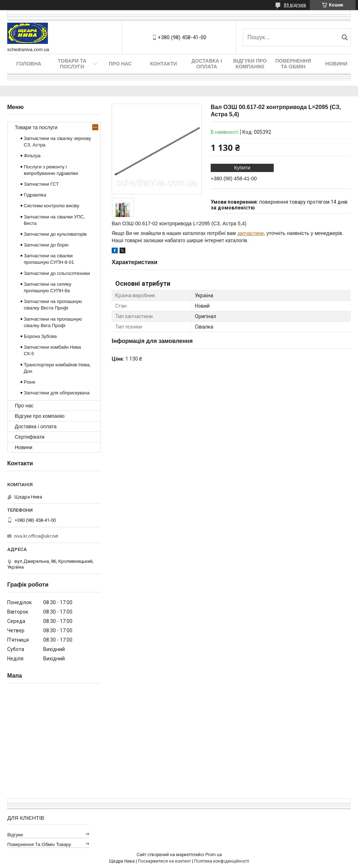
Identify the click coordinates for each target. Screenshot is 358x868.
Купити (242, 168)
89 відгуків (295, 5)
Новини (336, 64)
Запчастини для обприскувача (57, 393)
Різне (30, 382)
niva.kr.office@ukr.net (36, 536)
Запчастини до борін (46, 245)
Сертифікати (30, 437)
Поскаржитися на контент (164, 861)
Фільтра (32, 156)
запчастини (251, 233)
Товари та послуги (72, 64)
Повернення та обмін (293, 64)
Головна (29, 64)
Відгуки (15, 835)
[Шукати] (344, 37)
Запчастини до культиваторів (55, 234)
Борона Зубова (40, 336)
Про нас (120, 64)
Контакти (164, 64)
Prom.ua (214, 855)
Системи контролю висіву (52, 206)
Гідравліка (35, 195)
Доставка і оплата (207, 64)
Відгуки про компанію (250, 64)
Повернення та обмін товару (39, 844)
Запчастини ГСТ (41, 184)
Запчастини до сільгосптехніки (57, 273)
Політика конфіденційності (222, 861)
